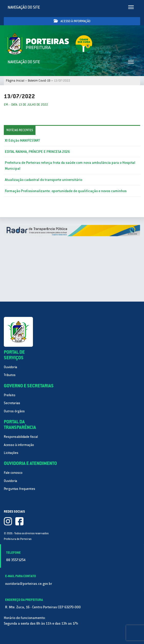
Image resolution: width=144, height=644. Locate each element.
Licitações (11, 453)
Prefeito (10, 395)
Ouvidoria (10, 367)
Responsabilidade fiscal (21, 437)
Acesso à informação (72, 21)
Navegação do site (24, 7)
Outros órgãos (14, 411)
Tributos (10, 375)
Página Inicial (15, 81)
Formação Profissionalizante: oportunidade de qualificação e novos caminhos (66, 191)
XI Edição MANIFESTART (22, 140)
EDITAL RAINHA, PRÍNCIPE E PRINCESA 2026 (37, 152)
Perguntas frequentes (20, 489)
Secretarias (12, 403)
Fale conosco (13, 473)
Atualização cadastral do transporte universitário (44, 180)
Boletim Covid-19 (39, 81)
